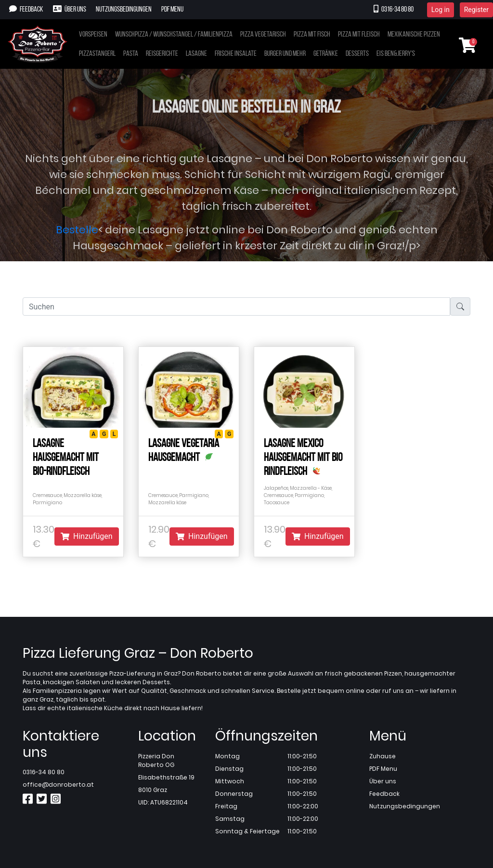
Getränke (326, 54)
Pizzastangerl (97, 54)
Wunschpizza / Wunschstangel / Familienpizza (174, 35)
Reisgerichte (162, 54)
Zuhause (383, 756)
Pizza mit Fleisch (359, 35)
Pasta (131, 54)
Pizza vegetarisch (263, 35)
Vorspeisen (93, 35)
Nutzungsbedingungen (124, 10)
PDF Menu (172, 10)
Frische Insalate (236, 54)
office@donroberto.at (58, 785)
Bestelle (77, 230)
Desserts (357, 54)
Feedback (26, 9)
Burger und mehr (285, 54)
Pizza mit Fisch (312, 35)
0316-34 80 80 (394, 9)
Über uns (70, 9)
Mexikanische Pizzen (414, 35)
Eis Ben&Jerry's (396, 54)
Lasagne (196, 54)
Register (476, 10)
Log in (441, 10)
